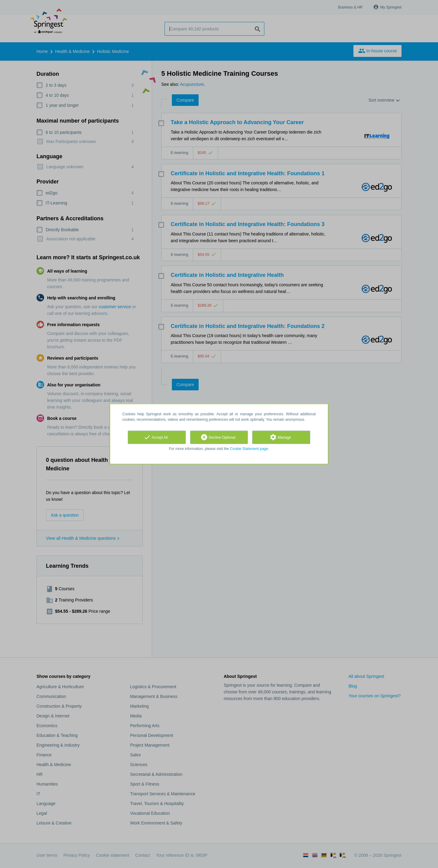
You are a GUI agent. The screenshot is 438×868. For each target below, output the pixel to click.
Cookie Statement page (249, 449)
